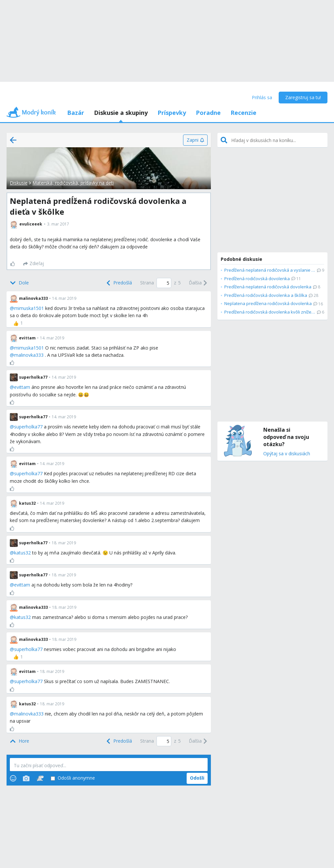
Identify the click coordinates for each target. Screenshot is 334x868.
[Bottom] (19, 283)
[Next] (198, 283)
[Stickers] (40, 778)
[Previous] (119, 283)
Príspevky (172, 113)
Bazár (76, 113)
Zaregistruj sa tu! (303, 97)
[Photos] (26, 778)
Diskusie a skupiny (121, 113)
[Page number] (164, 283)
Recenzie (243, 113)
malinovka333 (29, 355)
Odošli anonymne (73, 778)
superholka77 (28, 427)
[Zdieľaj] (34, 264)
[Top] (19, 741)
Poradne (208, 113)
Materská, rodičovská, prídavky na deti (73, 183)
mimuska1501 (29, 308)
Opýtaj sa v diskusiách (287, 454)
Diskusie (19, 183)
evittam (22, 387)
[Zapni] (195, 140)
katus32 (22, 553)
